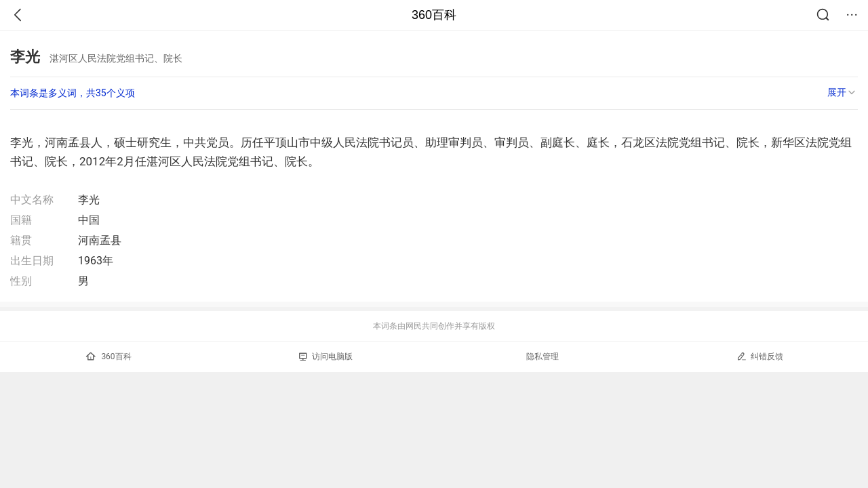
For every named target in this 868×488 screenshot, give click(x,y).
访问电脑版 (326, 357)
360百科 (434, 15)
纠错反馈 (760, 356)
